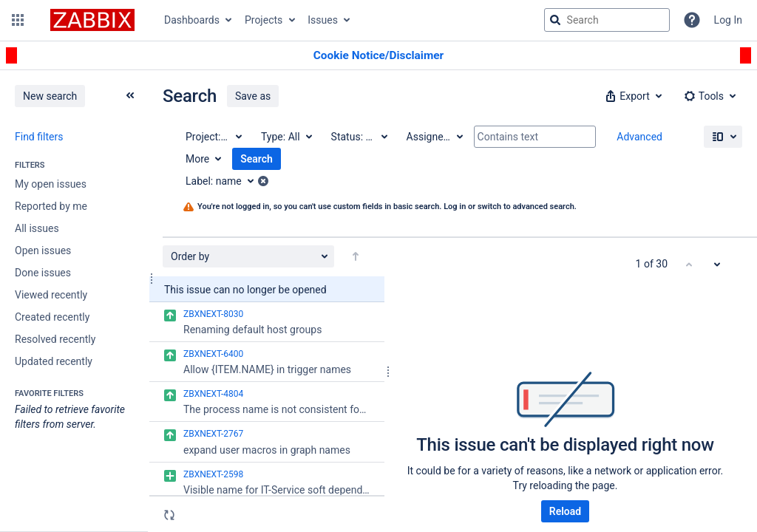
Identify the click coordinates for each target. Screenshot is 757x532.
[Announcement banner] (378, 56)
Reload (565, 511)
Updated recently (54, 361)
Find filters (39, 137)
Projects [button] (264, 20)
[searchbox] (607, 20)
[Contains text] (535, 137)
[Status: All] (359, 137)
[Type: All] (286, 137)
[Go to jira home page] (92, 20)
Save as (253, 96)
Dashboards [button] (192, 20)
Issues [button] (323, 20)
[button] (18, 20)
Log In (728, 20)
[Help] (692, 20)
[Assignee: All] (434, 137)
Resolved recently (55, 339)
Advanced (639, 137)
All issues (37, 228)
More (197, 159)
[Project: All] (213, 137)
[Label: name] (225, 181)
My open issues (51, 184)
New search (50, 96)
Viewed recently (51, 295)
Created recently (52, 317)
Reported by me (51, 206)
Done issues (43, 273)
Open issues (43, 250)
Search (257, 159)
